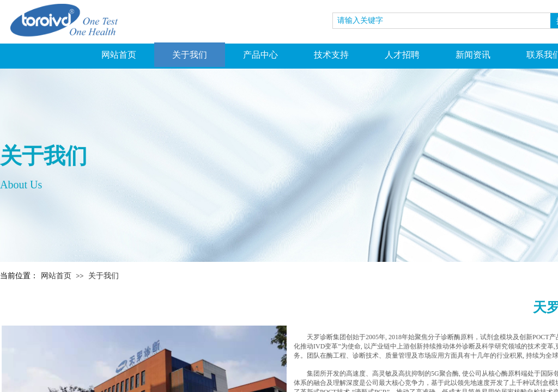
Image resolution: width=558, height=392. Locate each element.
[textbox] (442, 21)
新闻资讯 (473, 55)
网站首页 (119, 55)
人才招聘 (402, 55)
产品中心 (260, 55)
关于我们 (190, 55)
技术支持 (331, 55)
